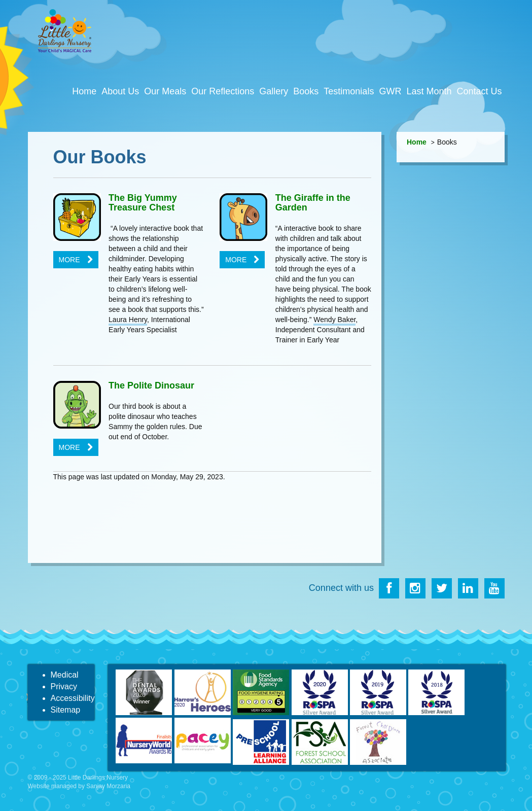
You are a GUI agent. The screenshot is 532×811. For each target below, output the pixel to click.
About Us (120, 91)
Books (306, 91)
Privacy (64, 686)
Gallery (274, 91)
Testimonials (349, 91)
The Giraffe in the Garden (313, 203)
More (69, 260)
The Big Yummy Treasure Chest (143, 203)
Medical (65, 675)
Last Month (429, 91)
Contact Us (479, 91)
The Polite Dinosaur (151, 385)
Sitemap (66, 710)
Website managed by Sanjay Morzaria (79, 786)
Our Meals (165, 91)
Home (84, 91)
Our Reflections (223, 91)
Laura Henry (128, 320)
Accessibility (73, 698)
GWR (390, 91)
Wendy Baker (334, 320)
